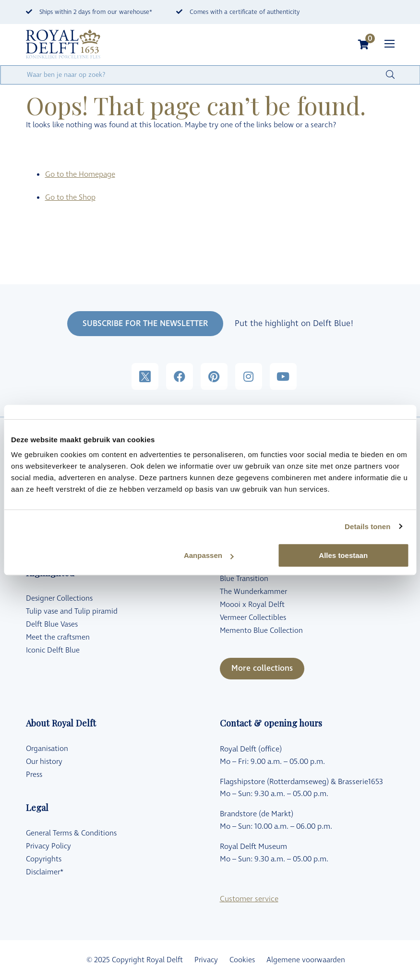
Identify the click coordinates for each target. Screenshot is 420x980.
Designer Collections (59, 599)
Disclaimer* (45, 872)
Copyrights (44, 859)
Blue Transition (244, 579)
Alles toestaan (343, 555)
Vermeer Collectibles (253, 618)
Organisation (47, 749)
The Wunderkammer (253, 592)
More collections (262, 668)
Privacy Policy (48, 846)
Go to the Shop (70, 197)
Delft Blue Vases (52, 624)
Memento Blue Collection (261, 631)
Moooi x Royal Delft (252, 605)
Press (34, 775)
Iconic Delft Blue (53, 650)
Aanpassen (209, 555)
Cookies (242, 960)
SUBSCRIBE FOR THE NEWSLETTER (145, 324)
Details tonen (367, 526)
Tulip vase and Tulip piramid (72, 611)
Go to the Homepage (80, 174)
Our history (44, 762)
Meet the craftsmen (58, 637)
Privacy (206, 960)
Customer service (249, 899)
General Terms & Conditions (71, 833)
